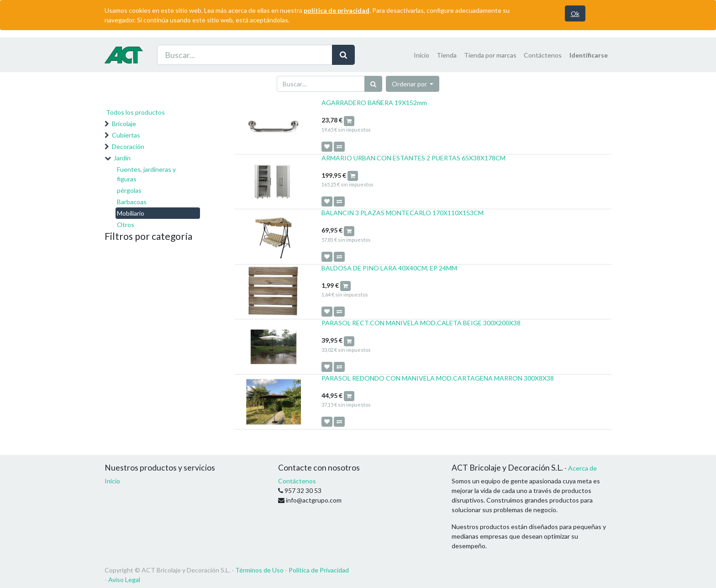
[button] (413, 84)
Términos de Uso (259, 570)
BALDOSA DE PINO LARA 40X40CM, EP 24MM (389, 268)
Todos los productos (135, 112)
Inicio (112, 481)
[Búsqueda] (373, 84)
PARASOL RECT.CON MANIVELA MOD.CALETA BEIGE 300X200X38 (421, 323)
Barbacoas (132, 202)
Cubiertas (126, 135)
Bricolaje (124, 124)
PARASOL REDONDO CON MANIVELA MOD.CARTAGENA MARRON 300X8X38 (438, 378)
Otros (126, 225)
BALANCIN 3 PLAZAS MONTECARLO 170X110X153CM (403, 213)
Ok (575, 13)
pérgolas (129, 190)
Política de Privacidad (319, 570)
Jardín (122, 158)
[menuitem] (421, 55)
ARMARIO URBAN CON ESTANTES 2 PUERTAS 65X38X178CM (413, 158)
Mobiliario (131, 213)
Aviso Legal (124, 580)
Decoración (128, 146)
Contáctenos (297, 481)
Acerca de (582, 468)
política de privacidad (337, 10)
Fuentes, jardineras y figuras (146, 174)
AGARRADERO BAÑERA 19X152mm (374, 103)
